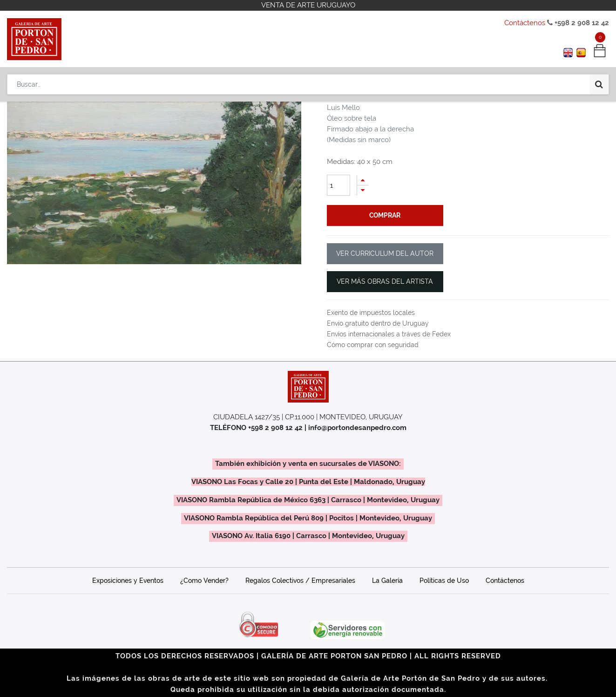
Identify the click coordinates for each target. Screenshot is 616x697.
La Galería (387, 581)
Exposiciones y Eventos (128, 581)
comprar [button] (385, 215)
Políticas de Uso (444, 581)
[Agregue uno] (363, 180)
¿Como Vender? (204, 581)
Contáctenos (525, 23)
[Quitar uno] (363, 190)
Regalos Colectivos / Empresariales (300, 581)
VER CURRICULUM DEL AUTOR (385, 253)
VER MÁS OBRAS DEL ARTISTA (385, 281)
